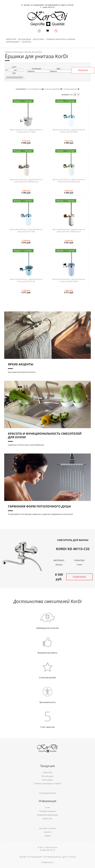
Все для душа (25, 39)
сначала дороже (70, 89)
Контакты (26, 42)
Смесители (11, 39)
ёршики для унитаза (33, 52)
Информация (12, 42)
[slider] (5, 77)
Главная (8, 52)
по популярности (34, 89)
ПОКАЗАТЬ (83, 70)
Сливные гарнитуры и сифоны (61, 39)
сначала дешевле (53, 89)
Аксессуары (38, 39)
